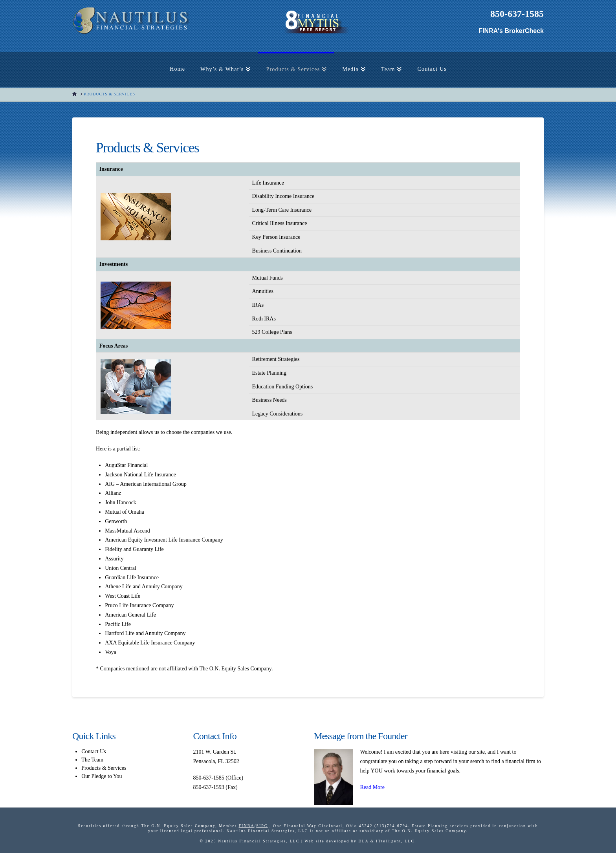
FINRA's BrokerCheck (511, 31)
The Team (92, 760)
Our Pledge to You (102, 776)
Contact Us (94, 751)
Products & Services (104, 768)
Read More (372, 787)
